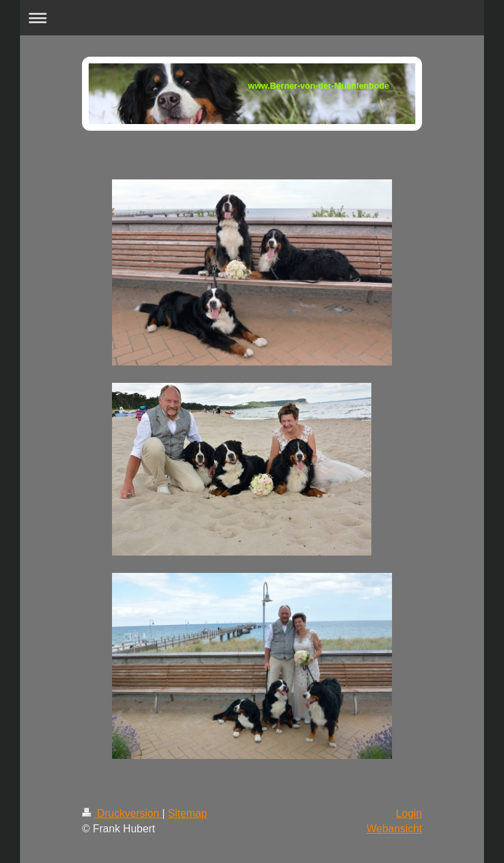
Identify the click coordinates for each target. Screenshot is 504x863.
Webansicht (394, 829)
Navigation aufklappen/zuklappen (252, 18)
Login (409, 813)
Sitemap (188, 813)
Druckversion (122, 813)
